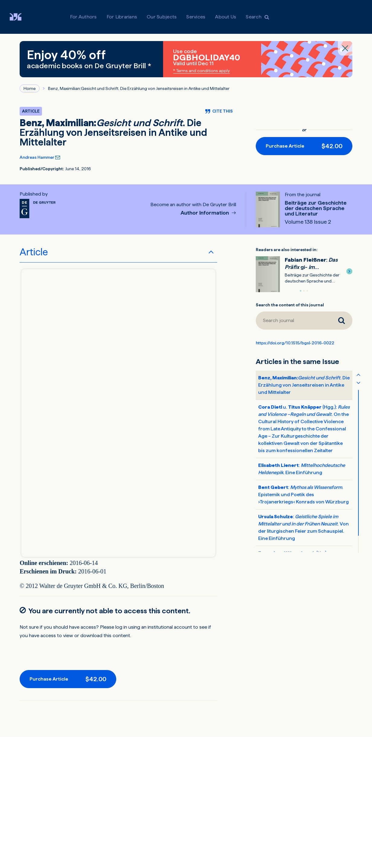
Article (34, 252)
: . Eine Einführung (302, 469)
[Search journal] (293, 321)
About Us (226, 17)
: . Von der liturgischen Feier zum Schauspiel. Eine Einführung (303, 527)
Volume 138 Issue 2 (308, 222)
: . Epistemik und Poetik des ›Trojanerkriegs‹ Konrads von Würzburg (303, 495)
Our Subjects (162, 17)
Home (30, 88)
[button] (349, 271)
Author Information (205, 213)
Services (196, 17)
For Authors (83, 17)
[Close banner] (345, 48)
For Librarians (122, 17)
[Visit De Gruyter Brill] (20, 17)
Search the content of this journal (290, 305)
